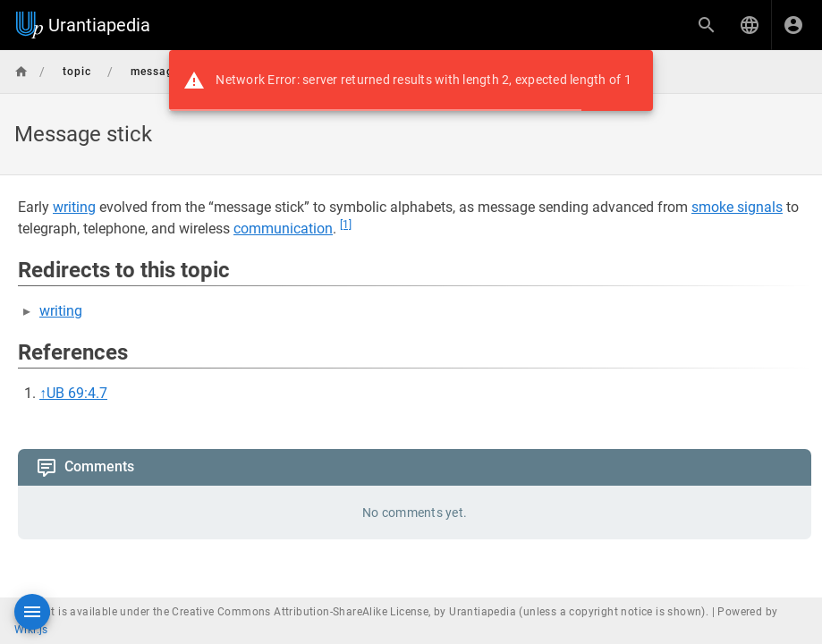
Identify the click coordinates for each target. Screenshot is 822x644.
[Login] (793, 25)
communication (283, 229)
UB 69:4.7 (77, 393)
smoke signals (737, 207)
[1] (346, 225)
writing (74, 207)
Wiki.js (31, 630)
